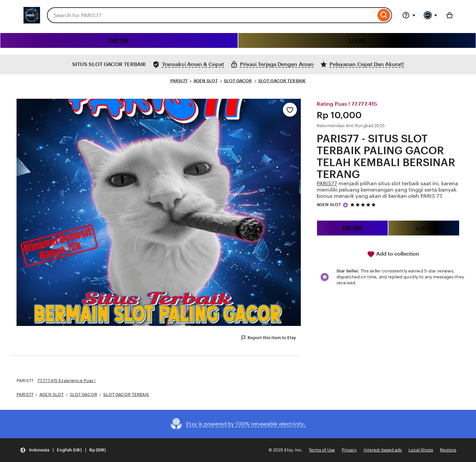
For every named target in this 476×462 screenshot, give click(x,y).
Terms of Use (322, 450)
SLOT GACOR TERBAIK (282, 81)
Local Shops (421, 450)
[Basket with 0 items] (450, 15)
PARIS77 (179, 81)
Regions (448, 450)
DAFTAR (119, 40)
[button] (63, 450)
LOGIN (357, 40)
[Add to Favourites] (290, 110)
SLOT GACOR (238, 81)
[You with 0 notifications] (431, 15)
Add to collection (393, 254)
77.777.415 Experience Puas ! (67, 381)
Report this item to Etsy (268, 338)
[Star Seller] (345, 205)
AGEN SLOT (206, 81)
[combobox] (211, 15)
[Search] (384, 15)
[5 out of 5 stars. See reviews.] (364, 205)
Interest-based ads (383, 450)
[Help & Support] (409, 15)
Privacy (349, 450)
